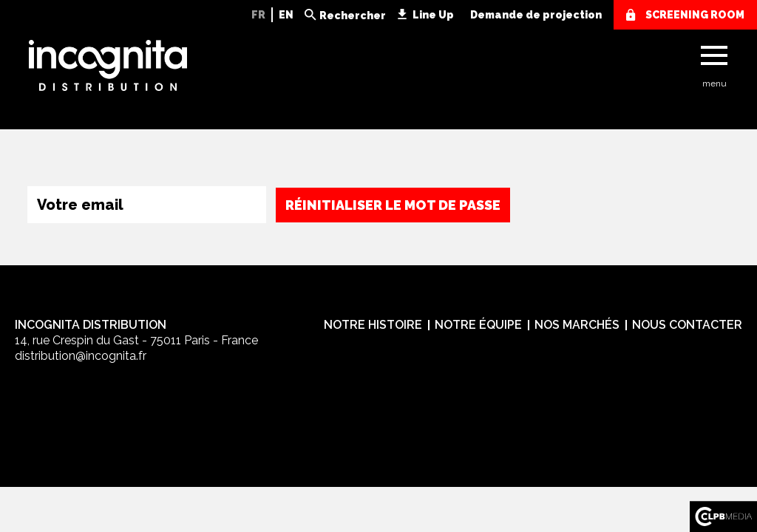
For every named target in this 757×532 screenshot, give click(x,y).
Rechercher (353, 16)
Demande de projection (536, 15)
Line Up (433, 15)
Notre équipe (478, 325)
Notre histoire (373, 325)
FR (258, 15)
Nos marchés (577, 325)
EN (286, 15)
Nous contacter (687, 325)
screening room (695, 15)
